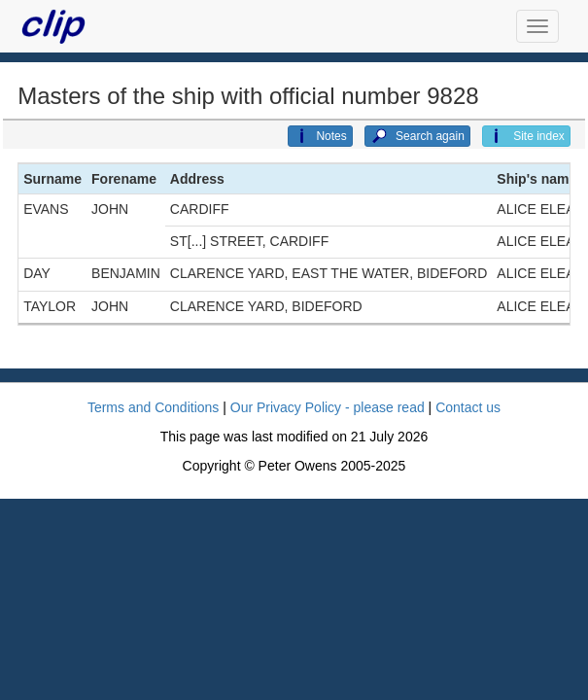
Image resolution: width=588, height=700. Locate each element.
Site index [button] (526, 136)
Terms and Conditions (153, 407)
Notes (320, 136)
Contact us (468, 407)
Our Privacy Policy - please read (328, 407)
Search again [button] (417, 136)
